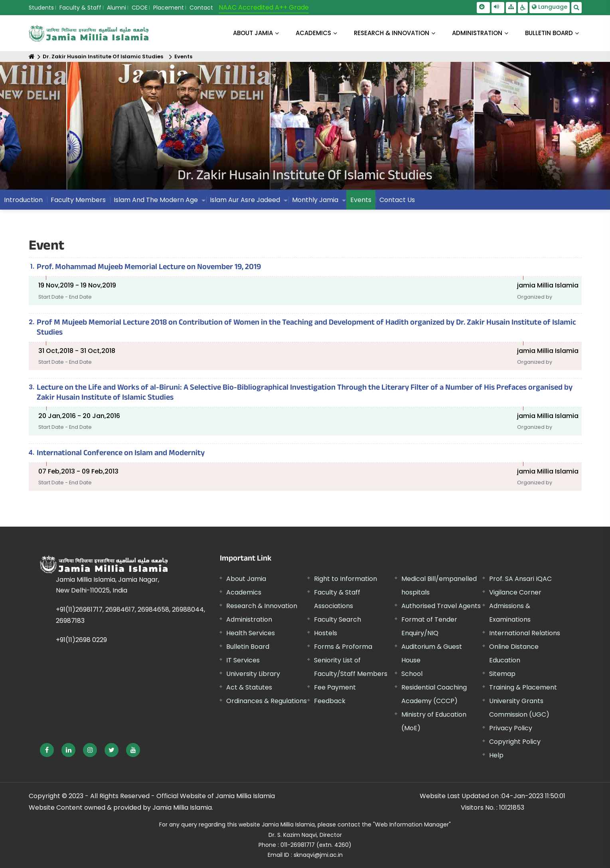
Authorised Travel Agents (441, 606)
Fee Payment (335, 687)
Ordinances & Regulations (267, 701)
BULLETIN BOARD (549, 33)
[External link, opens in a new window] (47, 750)
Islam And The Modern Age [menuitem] (156, 200)
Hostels (326, 633)
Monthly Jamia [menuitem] (315, 200)
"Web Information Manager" (412, 824)
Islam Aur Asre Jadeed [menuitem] (245, 200)
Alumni (116, 8)
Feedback (330, 701)
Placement (169, 8)
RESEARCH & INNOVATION (392, 33)
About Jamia (253, 33)
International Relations (525, 633)
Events (183, 56)
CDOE (140, 8)
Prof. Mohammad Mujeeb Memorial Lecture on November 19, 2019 (149, 268)
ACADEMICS (313, 33)
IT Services (243, 660)
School (412, 674)
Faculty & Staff (80, 8)
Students (41, 8)
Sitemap (502, 674)
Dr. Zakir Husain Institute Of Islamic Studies (103, 56)
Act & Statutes (249, 687)
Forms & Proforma (343, 647)
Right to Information (345, 579)
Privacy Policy (511, 728)
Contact (201, 8)
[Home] (32, 56)
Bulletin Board (248, 647)
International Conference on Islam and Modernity (121, 454)
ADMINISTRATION (477, 33)
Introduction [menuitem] (23, 200)
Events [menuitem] (361, 200)
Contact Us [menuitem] (397, 200)
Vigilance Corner (515, 592)
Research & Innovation (262, 606)
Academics (244, 592)
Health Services (251, 633)
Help (496, 755)
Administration (249, 619)
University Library (253, 674)
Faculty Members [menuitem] (78, 200)
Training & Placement (523, 687)
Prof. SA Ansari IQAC (520, 579)
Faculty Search (338, 619)
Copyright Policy (515, 742)
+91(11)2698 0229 (81, 640)
